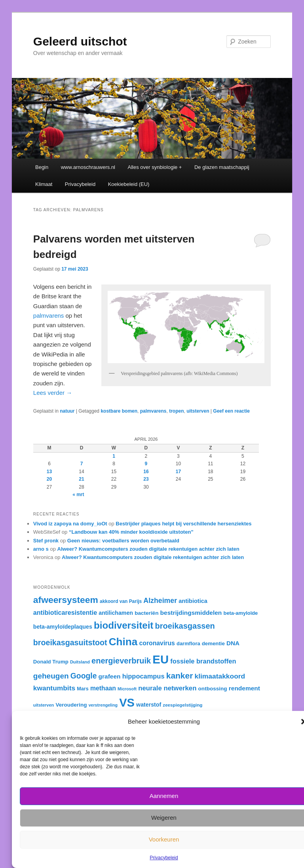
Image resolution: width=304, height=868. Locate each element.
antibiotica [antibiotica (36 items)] (193, 601)
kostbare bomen (119, 411)
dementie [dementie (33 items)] (213, 643)
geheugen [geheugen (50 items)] (51, 676)
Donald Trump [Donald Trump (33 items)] (51, 662)
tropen (176, 411)
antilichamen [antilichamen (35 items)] (116, 613)
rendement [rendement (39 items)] (244, 688)
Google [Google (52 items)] (84, 676)
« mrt (78, 495)
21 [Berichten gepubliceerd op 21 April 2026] (81, 479)
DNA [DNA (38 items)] (233, 643)
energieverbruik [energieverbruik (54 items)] (121, 661)
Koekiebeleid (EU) (129, 184)
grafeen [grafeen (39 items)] (110, 676)
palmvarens (49, 316)
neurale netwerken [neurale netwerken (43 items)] (167, 688)
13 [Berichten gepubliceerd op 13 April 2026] (49, 472)
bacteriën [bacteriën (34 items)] (146, 613)
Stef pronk (46, 541)
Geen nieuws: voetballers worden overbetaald (123, 541)
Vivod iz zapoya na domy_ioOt (70, 524)
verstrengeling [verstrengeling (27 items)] (103, 705)
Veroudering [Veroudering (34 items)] (71, 705)
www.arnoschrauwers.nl (88, 167)
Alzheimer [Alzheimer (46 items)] (160, 601)
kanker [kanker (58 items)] (180, 676)
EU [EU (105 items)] (161, 659)
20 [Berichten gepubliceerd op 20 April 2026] (49, 479)
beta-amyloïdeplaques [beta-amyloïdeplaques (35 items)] (63, 627)
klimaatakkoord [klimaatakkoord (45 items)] (220, 676)
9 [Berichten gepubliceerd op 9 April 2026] (146, 464)
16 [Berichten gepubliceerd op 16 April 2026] (146, 472)
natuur (67, 411)
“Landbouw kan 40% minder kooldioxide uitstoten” (131, 532)
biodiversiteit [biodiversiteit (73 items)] (123, 625)
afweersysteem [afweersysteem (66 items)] (66, 600)
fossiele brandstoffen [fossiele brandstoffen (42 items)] (203, 661)
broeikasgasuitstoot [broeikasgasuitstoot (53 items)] (70, 642)
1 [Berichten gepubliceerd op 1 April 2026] (114, 456)
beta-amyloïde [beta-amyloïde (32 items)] (241, 613)
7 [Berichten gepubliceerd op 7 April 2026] (82, 464)
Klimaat (44, 184)
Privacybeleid (164, 858)
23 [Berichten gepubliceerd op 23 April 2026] (146, 479)
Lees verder (53, 393)
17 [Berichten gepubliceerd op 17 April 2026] (178, 472)
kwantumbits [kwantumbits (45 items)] (54, 688)
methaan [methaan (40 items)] (103, 688)
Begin (42, 167)
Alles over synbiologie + (155, 167)
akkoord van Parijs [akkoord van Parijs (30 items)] (121, 601)
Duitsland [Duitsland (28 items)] (80, 662)
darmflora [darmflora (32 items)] (188, 643)
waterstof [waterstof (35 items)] (149, 705)
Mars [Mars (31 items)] (83, 689)
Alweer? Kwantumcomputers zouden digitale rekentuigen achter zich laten (148, 549)
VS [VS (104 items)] (127, 703)
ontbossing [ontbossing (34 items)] (213, 689)
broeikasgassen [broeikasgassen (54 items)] (185, 626)
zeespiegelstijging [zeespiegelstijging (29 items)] (182, 705)
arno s (41, 549)
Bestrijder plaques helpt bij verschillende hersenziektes (183, 524)
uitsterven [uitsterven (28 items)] (44, 705)
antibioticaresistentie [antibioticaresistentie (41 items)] (65, 612)
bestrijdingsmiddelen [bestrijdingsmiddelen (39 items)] (191, 613)
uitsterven (198, 411)
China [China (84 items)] (123, 642)
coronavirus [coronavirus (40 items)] (157, 643)
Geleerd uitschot (80, 41)
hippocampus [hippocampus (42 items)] (143, 676)
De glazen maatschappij (222, 167)
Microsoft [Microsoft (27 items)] (127, 689)
